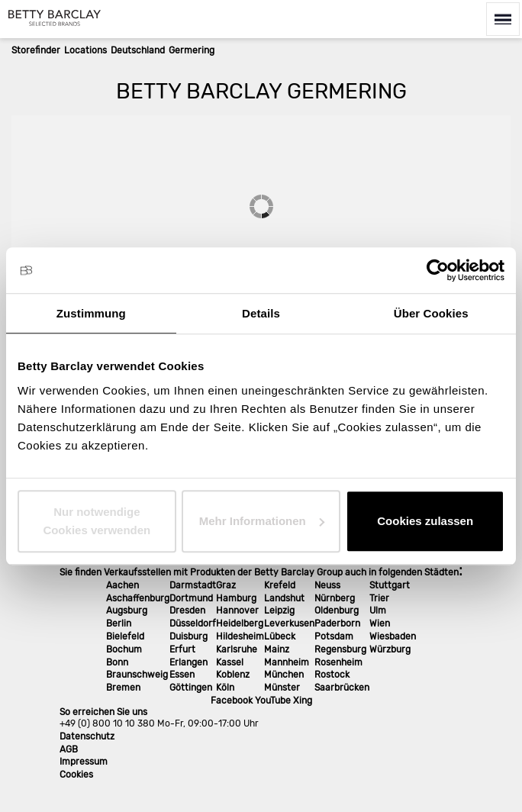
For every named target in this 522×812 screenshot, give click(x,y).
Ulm (378, 611)
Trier (379, 598)
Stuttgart (390, 585)
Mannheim (287, 662)
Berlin (119, 623)
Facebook (232, 701)
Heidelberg (240, 623)
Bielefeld (125, 636)
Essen (182, 675)
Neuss (327, 585)
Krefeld (280, 585)
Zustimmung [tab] (91, 313)
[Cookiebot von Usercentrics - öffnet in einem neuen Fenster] (438, 270)
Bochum (124, 649)
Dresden (187, 611)
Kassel (230, 662)
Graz (226, 585)
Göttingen (191, 688)
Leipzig (279, 611)
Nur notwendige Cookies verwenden (97, 521)
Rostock (332, 675)
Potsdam (334, 636)
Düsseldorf (193, 623)
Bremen (123, 688)
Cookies (76, 775)
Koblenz (233, 675)
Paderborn (337, 623)
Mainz (277, 649)
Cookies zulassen (425, 521)
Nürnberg (335, 598)
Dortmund (191, 598)
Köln (225, 688)
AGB (69, 749)
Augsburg (127, 611)
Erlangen (188, 662)
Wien (380, 623)
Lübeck (280, 636)
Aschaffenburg (138, 598)
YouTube (273, 701)
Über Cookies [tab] (431, 313)
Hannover (237, 611)
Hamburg (236, 598)
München (284, 675)
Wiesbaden (393, 636)
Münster (282, 688)
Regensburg (340, 649)
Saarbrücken (342, 688)
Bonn (117, 662)
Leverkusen (289, 623)
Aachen (122, 585)
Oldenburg (337, 611)
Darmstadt (193, 585)
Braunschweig (137, 675)
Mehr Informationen (262, 521)
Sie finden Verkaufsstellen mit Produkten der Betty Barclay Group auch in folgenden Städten (259, 572)
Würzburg (390, 649)
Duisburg (188, 636)
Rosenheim (338, 662)
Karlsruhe (237, 649)
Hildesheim (240, 636)
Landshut (284, 598)
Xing (303, 701)
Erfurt (182, 649)
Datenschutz (87, 736)
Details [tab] (261, 313)
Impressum (84, 762)
